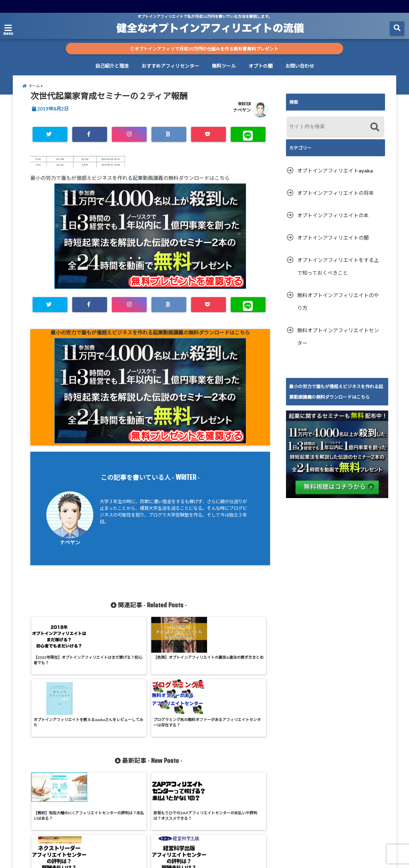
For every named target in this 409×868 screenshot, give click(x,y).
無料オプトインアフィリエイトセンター (338, 341)
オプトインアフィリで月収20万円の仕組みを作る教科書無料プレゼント (204, 49)
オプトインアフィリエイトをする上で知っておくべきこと (338, 271)
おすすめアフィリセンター (170, 66)
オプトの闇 (261, 66)
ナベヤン (242, 115)
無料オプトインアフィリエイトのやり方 (338, 306)
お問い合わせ (300, 66)
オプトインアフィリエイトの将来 (336, 198)
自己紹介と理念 (112, 66)
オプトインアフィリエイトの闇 (333, 242)
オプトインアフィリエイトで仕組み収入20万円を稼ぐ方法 (192, 859)
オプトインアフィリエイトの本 (333, 220)
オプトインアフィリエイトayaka (335, 175)
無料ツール (224, 66)
